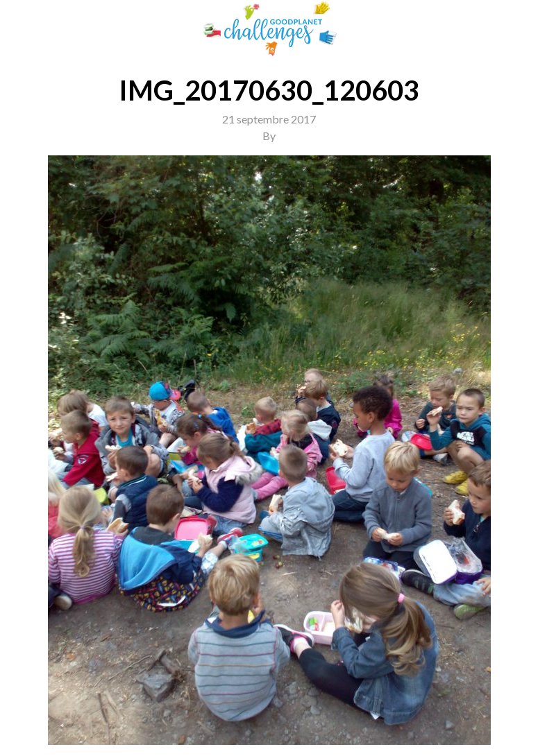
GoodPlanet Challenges (269, 29)
